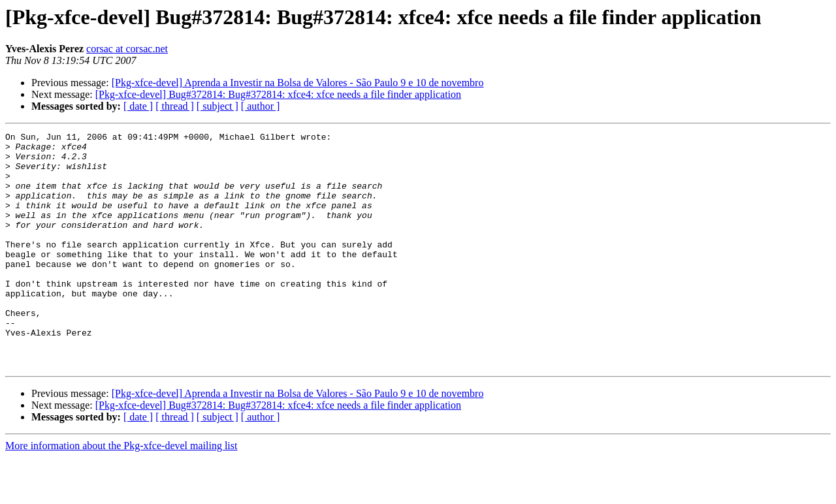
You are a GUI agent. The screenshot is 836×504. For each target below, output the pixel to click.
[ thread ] (175, 106)
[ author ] (261, 106)
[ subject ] (217, 106)
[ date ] (138, 106)
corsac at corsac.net (127, 49)
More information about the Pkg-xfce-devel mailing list (121, 493)
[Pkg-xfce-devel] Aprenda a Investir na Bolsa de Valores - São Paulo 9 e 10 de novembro (298, 83)
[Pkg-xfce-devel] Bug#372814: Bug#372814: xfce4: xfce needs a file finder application (278, 94)
